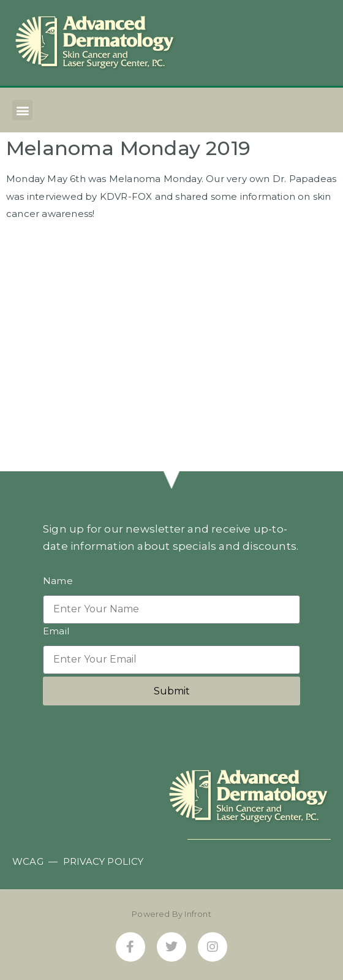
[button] (22, 110)
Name (58, 581)
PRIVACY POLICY (104, 861)
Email (56, 632)
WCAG (28, 861)
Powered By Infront (171, 914)
